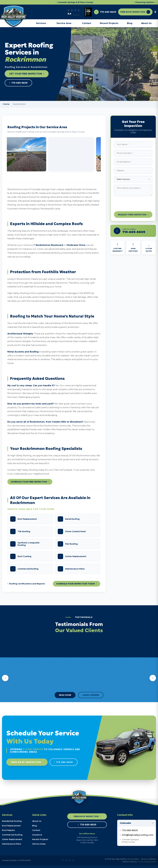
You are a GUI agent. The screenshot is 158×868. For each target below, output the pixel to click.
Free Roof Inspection (27, 762)
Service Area (65, 23)
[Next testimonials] (153, 678)
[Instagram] (75, 10)
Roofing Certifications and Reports (26, 584)
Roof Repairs (8, 830)
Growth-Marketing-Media (147, 862)
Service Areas (39, 844)
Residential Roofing (12, 821)
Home (6, 104)
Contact (87, 23)
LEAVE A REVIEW (91, 695)
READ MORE (65, 695)
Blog (130, 23)
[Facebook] (72, 10)
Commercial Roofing (12, 835)
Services (42, 23)
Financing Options (145, 2)
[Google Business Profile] (69, 10)
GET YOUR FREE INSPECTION (27, 74)
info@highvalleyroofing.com (137, 835)
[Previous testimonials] (5, 678)
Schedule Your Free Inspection (30, 482)
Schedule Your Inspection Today (77, 584)
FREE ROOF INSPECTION (135, 12)
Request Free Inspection (133, 215)
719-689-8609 (108, 12)
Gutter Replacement (12, 839)
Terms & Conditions (149, 859)
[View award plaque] (88, 12)
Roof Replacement (11, 826)
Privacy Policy (133, 859)
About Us (146, 23)
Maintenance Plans (12, 844)
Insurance (37, 835)
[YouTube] (79, 10)
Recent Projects (109, 23)
